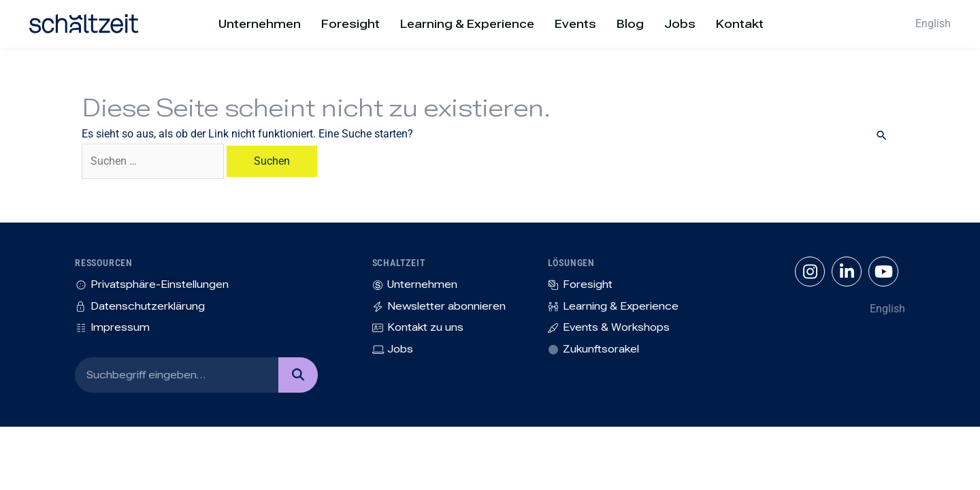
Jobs (680, 24)
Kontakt (740, 24)
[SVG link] (84, 24)
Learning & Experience (467, 24)
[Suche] (298, 375)
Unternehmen (260, 24)
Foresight (350, 24)
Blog (630, 24)
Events (575, 24)
